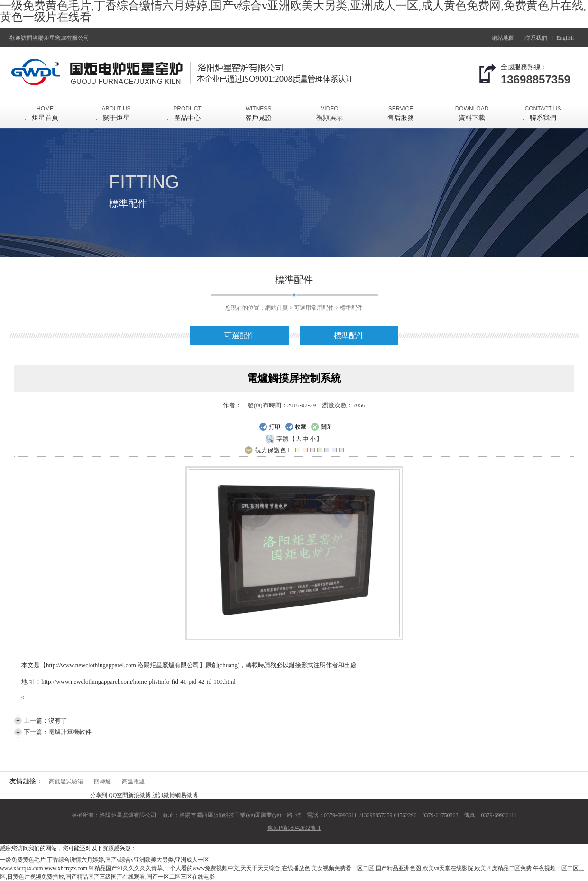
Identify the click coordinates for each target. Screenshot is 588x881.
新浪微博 (139, 795)
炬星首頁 (45, 110)
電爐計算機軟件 (70, 732)
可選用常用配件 (314, 308)
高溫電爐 (133, 781)
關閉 (321, 427)
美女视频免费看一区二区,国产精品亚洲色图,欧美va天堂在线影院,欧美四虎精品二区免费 (422, 868)
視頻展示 (330, 110)
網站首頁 (276, 308)
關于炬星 (116, 110)
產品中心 (187, 110)
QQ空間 (118, 795)
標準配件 (351, 308)
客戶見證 (258, 110)
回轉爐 (102, 781)
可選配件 (239, 335)
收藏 (296, 427)
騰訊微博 (164, 795)
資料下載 (472, 110)
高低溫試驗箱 (66, 781)
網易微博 (186, 795)
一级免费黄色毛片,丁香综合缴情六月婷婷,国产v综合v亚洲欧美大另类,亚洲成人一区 (105, 860)
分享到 (99, 795)
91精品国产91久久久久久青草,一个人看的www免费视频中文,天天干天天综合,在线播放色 (199, 868)
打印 (270, 427)
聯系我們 (536, 38)
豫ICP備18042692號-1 (294, 828)
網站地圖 (503, 38)
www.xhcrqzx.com (22, 868)
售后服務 (401, 110)
